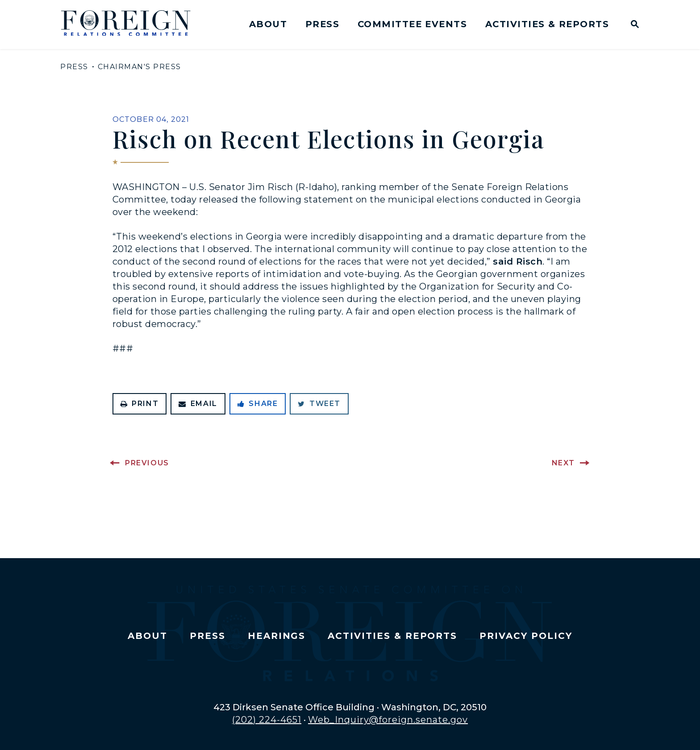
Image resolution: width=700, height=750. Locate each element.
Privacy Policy (526, 636)
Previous (147, 463)
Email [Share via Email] (198, 404)
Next (563, 463)
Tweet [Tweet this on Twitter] (319, 404)
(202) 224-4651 (267, 720)
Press (322, 24)
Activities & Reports (547, 24)
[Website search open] (633, 25)
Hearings (277, 636)
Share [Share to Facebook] (258, 404)
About (268, 24)
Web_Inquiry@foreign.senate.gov (388, 720)
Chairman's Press (140, 67)
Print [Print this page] (140, 404)
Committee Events (412, 24)
